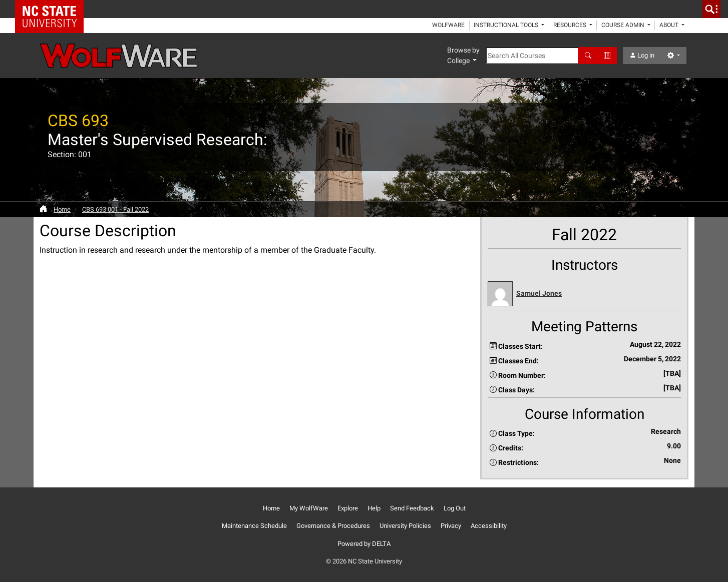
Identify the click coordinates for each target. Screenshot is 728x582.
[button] (584, 294)
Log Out (455, 508)
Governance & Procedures (333, 526)
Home (62, 209)
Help (374, 508)
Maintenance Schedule (254, 526)
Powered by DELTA (364, 544)
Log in (642, 55)
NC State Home (53, 9)
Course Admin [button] (624, 25)
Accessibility (489, 526)
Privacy (451, 526)
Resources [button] (571, 25)
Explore (348, 508)
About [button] (670, 25)
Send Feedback (412, 508)
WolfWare (448, 25)
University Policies (405, 526)
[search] (711, 9)
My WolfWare (309, 508)
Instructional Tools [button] (507, 25)
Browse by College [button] (463, 55)
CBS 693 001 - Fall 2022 (115, 209)
